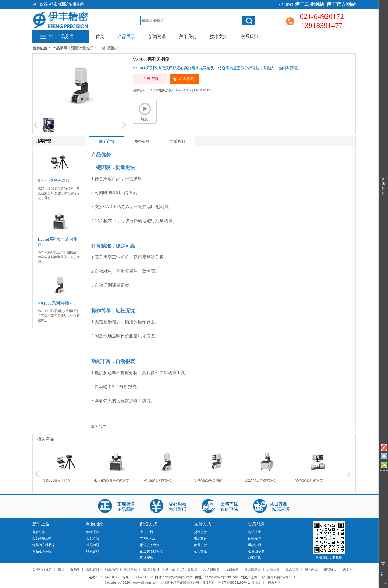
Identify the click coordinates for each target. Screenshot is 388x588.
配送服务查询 (150, 545)
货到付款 (200, 532)
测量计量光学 (82, 48)
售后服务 (257, 524)
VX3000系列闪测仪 (208, 481)
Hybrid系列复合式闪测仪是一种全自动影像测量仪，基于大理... (59, 257)
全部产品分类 (61, 37)
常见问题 (93, 545)
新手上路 (41, 524)
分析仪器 (273, 569)
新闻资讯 (157, 37)
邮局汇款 (200, 545)
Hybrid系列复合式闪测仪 (111, 481)
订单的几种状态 (44, 545)
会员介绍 (93, 538)
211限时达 (148, 538)
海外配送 (147, 558)
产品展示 (126, 37)
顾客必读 (39, 532)
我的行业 (169, 569)
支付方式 (203, 524)
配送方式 (149, 524)
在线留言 (330, 569)
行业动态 (112, 569)
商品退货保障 (42, 551)
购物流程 (93, 532)
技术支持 (219, 37)
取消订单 (254, 558)
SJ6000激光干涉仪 (57, 480)
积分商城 (311, 569)
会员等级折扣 (42, 538)
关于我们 (188, 37)
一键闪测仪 (107, 48)
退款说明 (254, 545)
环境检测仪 (252, 569)
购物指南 (95, 524)
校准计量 (150, 569)
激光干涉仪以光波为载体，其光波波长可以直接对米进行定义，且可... (59, 193)
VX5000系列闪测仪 (309, 481)
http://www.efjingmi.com (222, 577)
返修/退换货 (256, 551)
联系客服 (93, 551)
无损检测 (232, 569)
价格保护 (254, 538)
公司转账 (200, 551)
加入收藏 (186, 79)
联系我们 (249, 37)
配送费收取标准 (151, 551)
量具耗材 (292, 569)
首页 (100, 37)
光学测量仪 (189, 569)
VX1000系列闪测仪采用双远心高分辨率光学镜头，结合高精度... (59, 316)
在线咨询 (150, 79)
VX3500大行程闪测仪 (260, 481)
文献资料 (93, 569)
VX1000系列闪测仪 (158, 481)
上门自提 (147, 532)
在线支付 (200, 538)
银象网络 (274, 583)
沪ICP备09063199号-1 (234, 583)
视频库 (75, 569)
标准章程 (131, 569)
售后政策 (254, 532)
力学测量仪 (211, 569)
